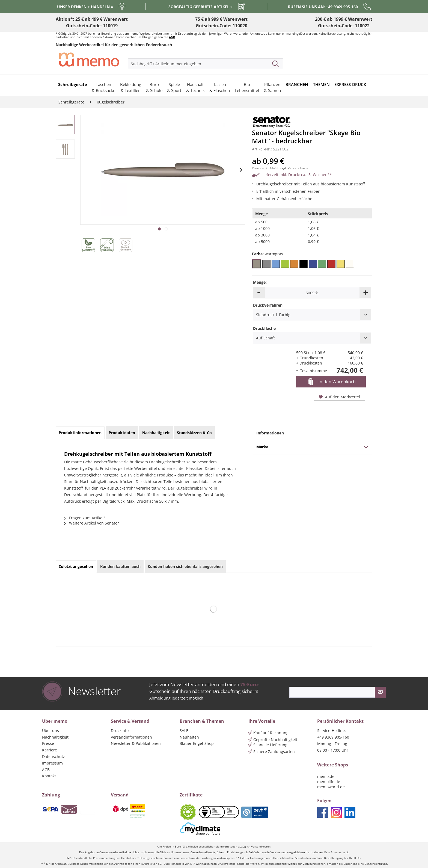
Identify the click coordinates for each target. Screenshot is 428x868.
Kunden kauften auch (120, 566)
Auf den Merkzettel (339, 397)
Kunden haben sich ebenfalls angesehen (185, 566)
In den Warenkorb (332, 382)
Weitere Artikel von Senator (92, 523)
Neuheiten (189, 737)
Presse (48, 743)
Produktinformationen (80, 433)
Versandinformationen (131, 737)
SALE (184, 731)
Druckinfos (121, 731)
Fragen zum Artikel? (85, 518)
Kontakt (49, 776)
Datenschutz (53, 756)
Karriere (50, 750)
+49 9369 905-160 (333, 737)
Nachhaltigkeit (55, 737)
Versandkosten (261, 847)
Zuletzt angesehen (76, 566)
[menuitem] (206, 64)
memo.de (326, 776)
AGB (172, 37)
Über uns (50, 731)
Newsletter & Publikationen (136, 743)
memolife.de (329, 782)
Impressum (52, 763)
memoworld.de (331, 787)
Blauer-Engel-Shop (197, 743)
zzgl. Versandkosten (295, 168)
